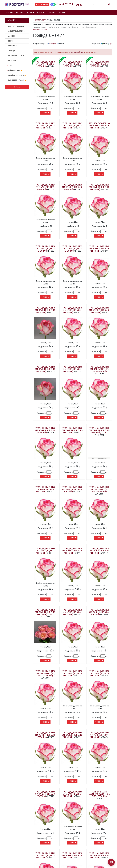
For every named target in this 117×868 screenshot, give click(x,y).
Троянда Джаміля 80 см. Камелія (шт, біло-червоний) (72, 735)
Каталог (38, 20)
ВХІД (95, 52)
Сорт (44, 20)
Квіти (10, 41)
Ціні (111, 44)
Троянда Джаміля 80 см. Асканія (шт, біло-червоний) (45, 735)
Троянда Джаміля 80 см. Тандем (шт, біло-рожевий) (45, 794)
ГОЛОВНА (10, 12)
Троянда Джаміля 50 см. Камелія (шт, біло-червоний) (45, 369)
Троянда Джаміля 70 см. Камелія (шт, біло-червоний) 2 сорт (45, 612)
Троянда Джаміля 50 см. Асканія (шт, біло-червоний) (99, 310)
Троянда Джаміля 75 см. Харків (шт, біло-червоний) (99, 673)
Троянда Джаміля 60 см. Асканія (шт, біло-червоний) (45, 430)
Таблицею (52, 44)
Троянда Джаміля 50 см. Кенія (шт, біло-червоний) (72, 369)
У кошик (45, 113)
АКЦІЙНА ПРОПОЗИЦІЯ (17, 75)
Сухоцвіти (12, 46)
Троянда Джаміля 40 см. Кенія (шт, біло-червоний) (72, 310)
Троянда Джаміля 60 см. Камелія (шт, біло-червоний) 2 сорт (99, 430)
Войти (17, 87)
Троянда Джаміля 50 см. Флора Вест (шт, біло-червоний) (99, 369)
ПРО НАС (30, 12)
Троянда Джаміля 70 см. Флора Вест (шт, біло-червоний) (45, 673)
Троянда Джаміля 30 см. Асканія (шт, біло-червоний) (72, 187)
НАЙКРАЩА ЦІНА (15, 70)
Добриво (11, 36)
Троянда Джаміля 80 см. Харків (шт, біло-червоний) (72, 794)
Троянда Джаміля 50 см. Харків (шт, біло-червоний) (99, 64)
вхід (42, 5)
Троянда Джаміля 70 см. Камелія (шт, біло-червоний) (99, 551)
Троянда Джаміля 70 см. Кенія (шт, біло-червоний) (72, 612)
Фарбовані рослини (15, 56)
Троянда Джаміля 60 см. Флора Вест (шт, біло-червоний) (99, 489)
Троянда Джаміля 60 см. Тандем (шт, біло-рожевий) (72, 489)
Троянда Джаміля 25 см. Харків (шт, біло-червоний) (45, 187)
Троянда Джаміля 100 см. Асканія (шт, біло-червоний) (99, 126)
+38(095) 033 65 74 (62, 4)
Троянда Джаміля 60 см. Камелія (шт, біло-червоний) (72, 430)
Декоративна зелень (16, 31)
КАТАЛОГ (20, 12)
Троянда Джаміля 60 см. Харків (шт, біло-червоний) (45, 551)
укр (78, 4)
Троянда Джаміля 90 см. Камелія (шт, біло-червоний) (99, 856)
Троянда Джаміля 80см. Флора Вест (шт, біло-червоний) (99, 794)
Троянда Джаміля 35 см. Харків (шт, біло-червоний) (72, 249)
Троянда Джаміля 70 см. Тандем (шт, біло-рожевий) (99, 612)
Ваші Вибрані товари (17, 80)
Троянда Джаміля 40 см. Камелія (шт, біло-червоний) (45, 310)
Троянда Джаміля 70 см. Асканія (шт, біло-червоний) (72, 551)
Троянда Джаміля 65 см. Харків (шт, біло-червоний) (72, 126)
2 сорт (10, 65)
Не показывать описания (40, 30)
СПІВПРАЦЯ (51, 12)
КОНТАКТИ (41, 12)
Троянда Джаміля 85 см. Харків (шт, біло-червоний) (45, 856)
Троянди (11, 51)
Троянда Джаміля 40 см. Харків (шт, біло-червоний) (45, 64)
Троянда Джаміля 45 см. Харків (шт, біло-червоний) (72, 64)
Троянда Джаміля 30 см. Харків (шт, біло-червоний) (45, 249)
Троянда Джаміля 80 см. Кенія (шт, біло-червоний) (99, 735)
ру (81, 4)
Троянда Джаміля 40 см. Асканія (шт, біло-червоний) (99, 249)
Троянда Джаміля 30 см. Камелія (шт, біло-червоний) (99, 187)
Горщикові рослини (15, 26)
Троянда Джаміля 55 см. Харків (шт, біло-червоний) (45, 126)
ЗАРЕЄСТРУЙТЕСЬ (77, 52)
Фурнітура (12, 61)
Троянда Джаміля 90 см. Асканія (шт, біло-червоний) (72, 856)
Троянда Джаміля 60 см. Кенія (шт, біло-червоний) (45, 489)
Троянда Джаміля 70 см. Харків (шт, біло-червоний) (72, 673)
